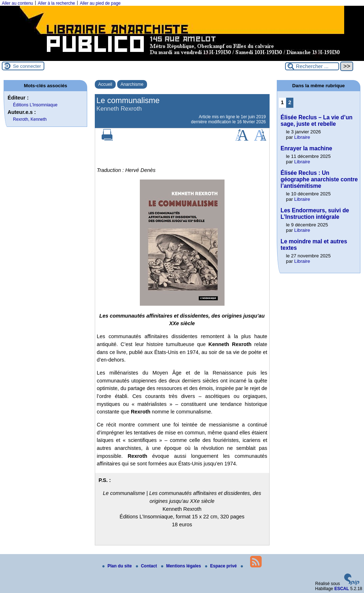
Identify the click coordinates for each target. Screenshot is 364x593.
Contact (147, 566)
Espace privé (221, 566)
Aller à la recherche (56, 3)
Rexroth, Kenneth (30, 119)
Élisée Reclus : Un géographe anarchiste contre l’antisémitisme (319, 179)
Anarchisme (132, 84)
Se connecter (27, 66)
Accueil (105, 84)
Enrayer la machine (307, 148)
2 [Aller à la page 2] (290, 102)
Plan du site (118, 566)
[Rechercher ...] (312, 66)
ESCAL (342, 589)
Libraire (302, 137)
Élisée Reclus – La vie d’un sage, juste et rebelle (317, 121)
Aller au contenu (17, 3)
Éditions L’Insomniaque (35, 105)
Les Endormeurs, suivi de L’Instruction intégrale (315, 214)
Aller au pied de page (100, 3)
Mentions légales (182, 566)
